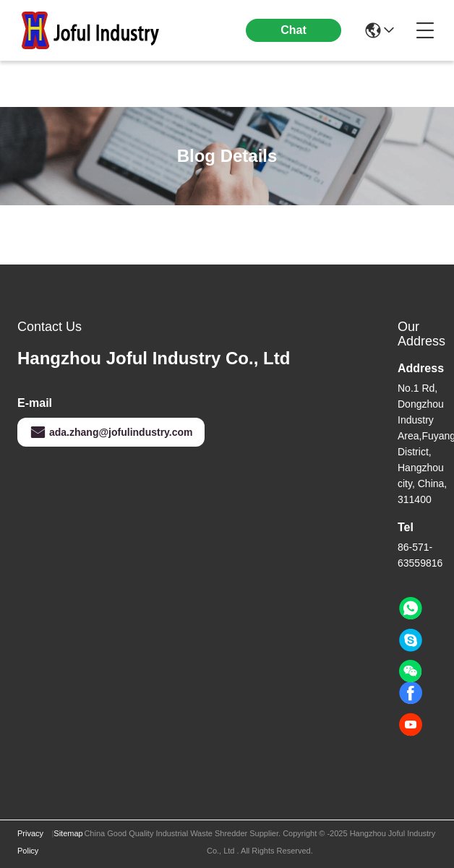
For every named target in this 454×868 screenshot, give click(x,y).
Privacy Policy (30, 842)
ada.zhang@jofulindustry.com (111, 432)
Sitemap (68, 833)
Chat (294, 30)
